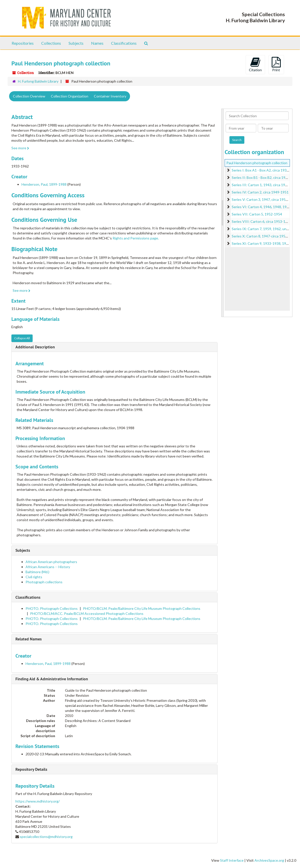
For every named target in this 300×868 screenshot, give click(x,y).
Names (97, 43)
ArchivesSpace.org (269, 860)
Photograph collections (44, 582)
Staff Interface (232, 860)
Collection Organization (70, 96)
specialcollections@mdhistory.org (46, 837)
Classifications (124, 43)
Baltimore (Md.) (37, 572)
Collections (51, 43)
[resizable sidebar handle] (223, 213)
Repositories (23, 43)
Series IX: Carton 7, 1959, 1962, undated (264, 229)
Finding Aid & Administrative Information (52, 679)
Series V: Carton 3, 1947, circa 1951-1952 (264, 199)
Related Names (29, 639)
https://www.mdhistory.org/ (38, 801)
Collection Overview (29, 96)
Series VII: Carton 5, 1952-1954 (257, 214)
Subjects (76, 43)
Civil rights (34, 577)
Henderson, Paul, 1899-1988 (44, 184)
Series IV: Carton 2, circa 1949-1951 (260, 192)
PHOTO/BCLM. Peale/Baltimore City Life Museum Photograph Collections (142, 608)
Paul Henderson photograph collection (257, 163)
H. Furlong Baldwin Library (38, 81)
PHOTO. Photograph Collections (52, 608)
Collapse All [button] (22, 338)
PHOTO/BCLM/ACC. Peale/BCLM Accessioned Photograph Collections (87, 613)
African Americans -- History (48, 567)
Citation (255, 64)
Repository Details (31, 769)
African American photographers (51, 562)
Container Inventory (110, 96)
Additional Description (35, 347)
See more (20, 148)
